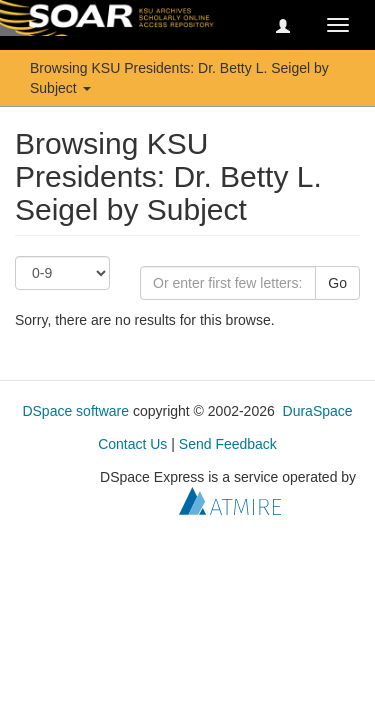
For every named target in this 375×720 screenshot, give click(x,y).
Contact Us (132, 444)
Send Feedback (228, 444)
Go (337, 283)
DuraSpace (318, 411)
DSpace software (75, 411)
